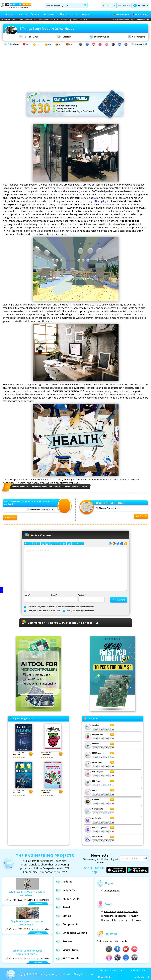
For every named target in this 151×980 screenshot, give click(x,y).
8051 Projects (98, 772)
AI (58, 20)
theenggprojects (110, 891)
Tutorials (64, 37)
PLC (36, 20)
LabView (96, 800)
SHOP (35, 14)
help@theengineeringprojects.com (119, 916)
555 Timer (96, 781)
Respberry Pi (97, 734)
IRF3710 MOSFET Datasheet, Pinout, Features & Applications (27, 503)
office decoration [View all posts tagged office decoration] (79, 487)
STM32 (20, 20)
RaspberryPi (5, 20)
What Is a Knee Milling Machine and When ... (27, 894)
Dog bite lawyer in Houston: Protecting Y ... (27, 923)
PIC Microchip (98, 753)
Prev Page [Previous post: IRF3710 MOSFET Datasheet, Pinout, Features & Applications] (10, 517)
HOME (10, 14)
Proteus (95, 744)
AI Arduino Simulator (140, 20)
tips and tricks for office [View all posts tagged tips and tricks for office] (59, 487)
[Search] (64, 5)
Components (97, 809)
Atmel (63, 907)
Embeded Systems (100, 827)
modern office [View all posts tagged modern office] (18, 487)
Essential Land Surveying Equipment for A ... (27, 952)
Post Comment (119, 600)
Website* (91, 598)
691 (145, 44)
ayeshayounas (99, 37)
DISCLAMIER (105, 977)
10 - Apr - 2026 (14, 900)
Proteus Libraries (80, 20)
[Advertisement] (75, 66)
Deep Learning (65, 20)
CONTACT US (142, 977)
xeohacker (43, 900)
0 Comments (136, 37)
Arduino (29, 20)
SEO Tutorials (98, 837)
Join (145, 5)
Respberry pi (67, 890)
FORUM (50, 14)
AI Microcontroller (121, 20)
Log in (140, 5)
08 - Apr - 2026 (14, 929)
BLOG (23, 14)
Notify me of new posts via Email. (79, 611)
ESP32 (14, 20)
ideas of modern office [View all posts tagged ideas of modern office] (37, 487)
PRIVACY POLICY (140, 970)
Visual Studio (98, 762)
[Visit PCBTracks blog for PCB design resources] (113, 710)
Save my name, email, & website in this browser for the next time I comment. (59, 607)
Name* (37, 598)
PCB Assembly (140, 14)
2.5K (10, 44)
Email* (64, 598)
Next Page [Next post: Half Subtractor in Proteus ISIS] (141, 516)
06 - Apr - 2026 (14, 958)
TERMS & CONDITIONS (111, 970)
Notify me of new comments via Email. (42, 611)
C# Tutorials (97, 818)
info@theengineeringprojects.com (119, 911)
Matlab (95, 790)
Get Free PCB (121, 14)
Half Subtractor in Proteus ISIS (109, 503)
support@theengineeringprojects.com (121, 920)
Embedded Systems (47, 20)
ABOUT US (88, 14)
